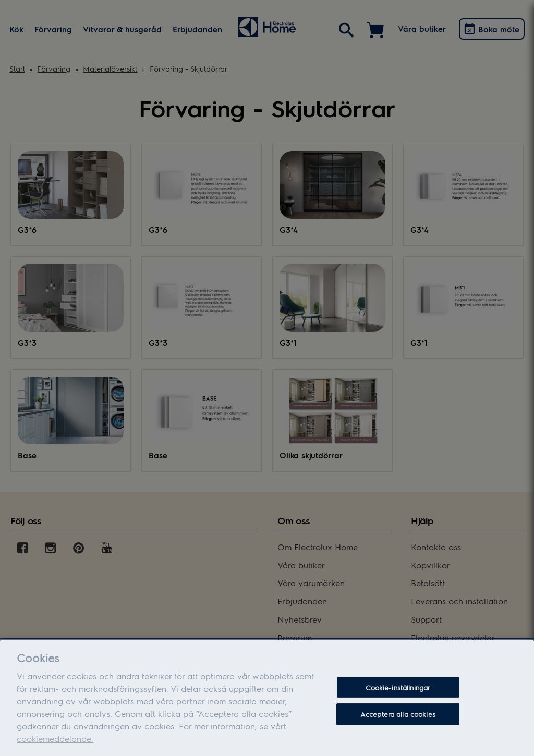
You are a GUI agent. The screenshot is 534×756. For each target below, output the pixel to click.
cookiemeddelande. (55, 747)
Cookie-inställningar (398, 696)
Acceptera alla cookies (398, 722)
